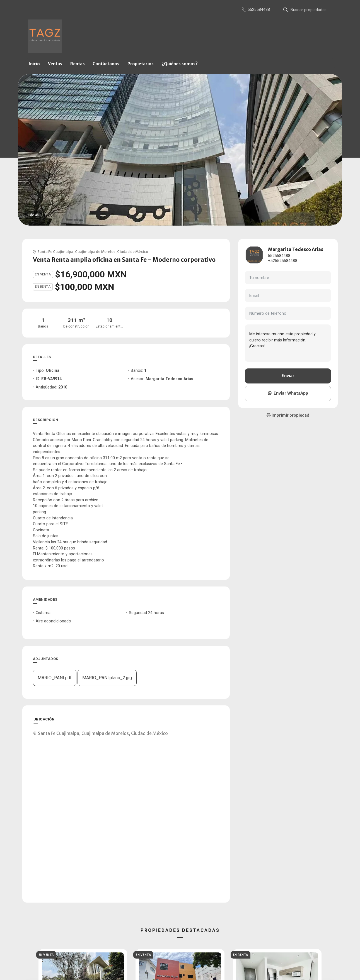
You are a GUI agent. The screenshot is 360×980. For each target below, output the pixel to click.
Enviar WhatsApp (288, 393)
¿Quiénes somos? (180, 64)
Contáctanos (106, 64)
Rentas (78, 64)
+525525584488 (283, 261)
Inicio (34, 64)
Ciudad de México (133, 251)
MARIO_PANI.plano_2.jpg (107, 678)
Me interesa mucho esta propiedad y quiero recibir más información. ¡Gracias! (288, 343)
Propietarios (141, 64)
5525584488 (279, 256)
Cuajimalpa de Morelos (95, 251)
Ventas (55, 64)
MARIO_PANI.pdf (55, 678)
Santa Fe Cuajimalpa (55, 251)
